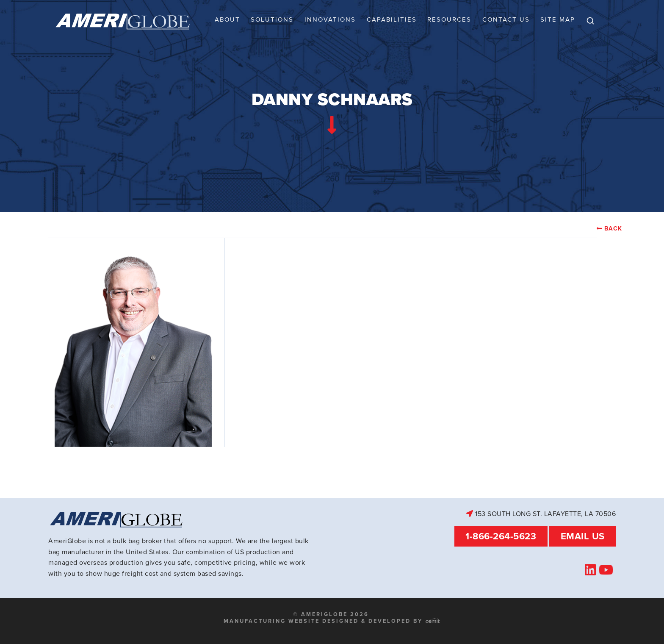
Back (613, 229)
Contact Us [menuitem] (506, 19)
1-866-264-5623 (501, 536)
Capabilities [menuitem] (392, 19)
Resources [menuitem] (449, 19)
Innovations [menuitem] (330, 19)
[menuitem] (590, 21)
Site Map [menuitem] (558, 19)
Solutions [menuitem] (272, 19)
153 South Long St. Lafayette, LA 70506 (541, 514)
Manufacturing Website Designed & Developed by (332, 621)
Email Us (583, 536)
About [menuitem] (227, 19)
